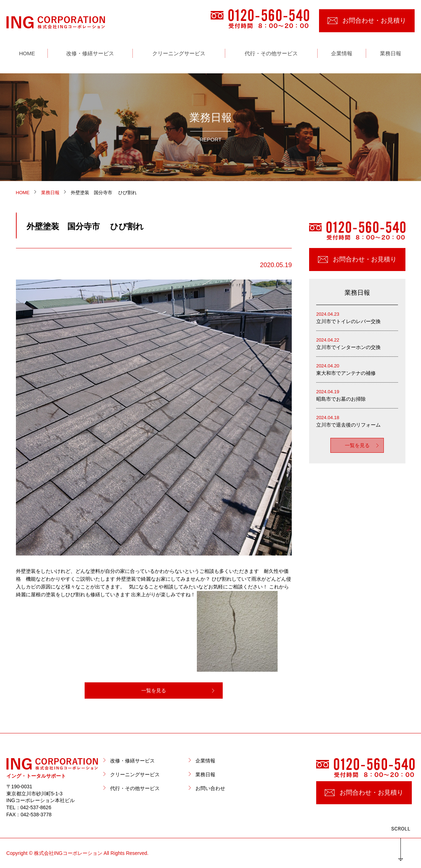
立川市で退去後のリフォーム (357, 421)
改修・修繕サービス (132, 761)
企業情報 (205, 761)
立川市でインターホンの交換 (357, 343)
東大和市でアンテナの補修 (357, 369)
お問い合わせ (210, 788)
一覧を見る (154, 691)
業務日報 (205, 774)
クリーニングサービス (135, 774)
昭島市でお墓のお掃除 (357, 395)
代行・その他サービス (135, 788)
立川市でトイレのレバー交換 (357, 317)
